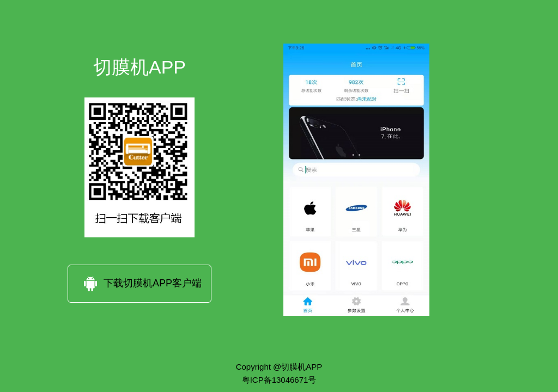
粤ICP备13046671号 (279, 379)
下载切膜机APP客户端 (139, 284)
